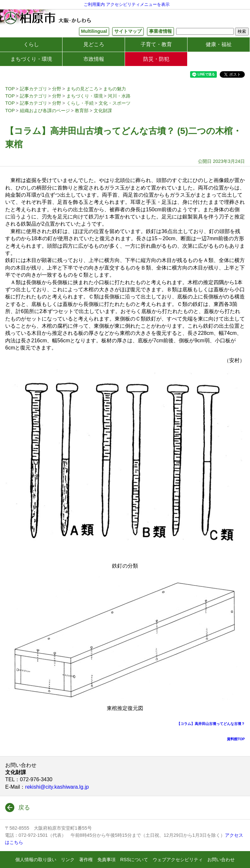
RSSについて (134, 860)
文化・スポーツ (115, 103)
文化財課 (103, 111)
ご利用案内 (94, 4)
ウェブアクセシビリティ (178, 860)
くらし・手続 (80, 103)
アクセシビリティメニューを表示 (138, 4)
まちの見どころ (82, 89)
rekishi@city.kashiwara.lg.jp (57, 787)
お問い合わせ (221, 860)
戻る (24, 808)
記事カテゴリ (34, 89)
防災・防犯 (156, 59)
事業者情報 (160, 31)
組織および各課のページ (45, 111)
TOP (10, 89)
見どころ (94, 44)
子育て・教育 (156, 44)
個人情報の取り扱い (36, 860)
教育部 (82, 111)
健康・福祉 (219, 44)
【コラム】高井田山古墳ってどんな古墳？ (211, 724)
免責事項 (106, 860)
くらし (31, 44)
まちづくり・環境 (31, 59)
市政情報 (94, 59)
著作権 (86, 860)
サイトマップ (128, 31)
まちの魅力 (115, 89)
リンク (68, 860)
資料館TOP (236, 739)
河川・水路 (119, 96)
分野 (57, 89)
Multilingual (94, 31)
